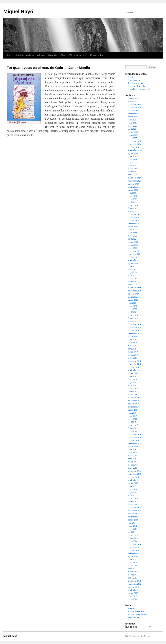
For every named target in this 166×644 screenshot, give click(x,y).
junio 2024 (132, 159)
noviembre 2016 (135, 437)
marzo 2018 (133, 389)
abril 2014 (132, 532)
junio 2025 (132, 123)
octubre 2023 (133, 184)
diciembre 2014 (134, 508)
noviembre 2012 (135, 584)
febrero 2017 (133, 428)
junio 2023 (132, 196)
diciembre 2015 (134, 471)
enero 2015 (133, 505)
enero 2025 (133, 138)
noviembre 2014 (135, 511)
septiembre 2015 (135, 480)
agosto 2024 (133, 153)
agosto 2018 (133, 373)
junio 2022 (132, 233)
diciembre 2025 (134, 105)
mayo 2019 (133, 346)
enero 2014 (133, 541)
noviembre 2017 (135, 401)
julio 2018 (132, 376)
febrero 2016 (133, 465)
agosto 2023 (133, 190)
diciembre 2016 (134, 434)
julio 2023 (132, 193)
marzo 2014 (133, 535)
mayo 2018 (133, 382)
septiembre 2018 (135, 370)
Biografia (53, 55)
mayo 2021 (133, 272)
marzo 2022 (133, 242)
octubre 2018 (133, 367)
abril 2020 (132, 312)
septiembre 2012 (135, 590)
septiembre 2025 (135, 114)
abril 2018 (132, 385)
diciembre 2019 (134, 324)
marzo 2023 (133, 205)
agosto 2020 (133, 300)
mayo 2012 (133, 599)
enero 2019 (133, 358)
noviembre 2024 (135, 144)
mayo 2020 (133, 309)
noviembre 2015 (135, 474)
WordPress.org (134, 618)
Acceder (131, 608)
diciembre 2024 (134, 141)
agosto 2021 (133, 263)
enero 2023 (133, 211)
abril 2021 (132, 276)
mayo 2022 (133, 236)
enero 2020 (133, 321)
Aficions (41, 55)
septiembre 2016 (135, 443)
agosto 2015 (133, 483)
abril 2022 (132, 239)
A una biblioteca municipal (139, 89)
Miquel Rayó (18, 11)
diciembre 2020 (134, 288)
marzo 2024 (133, 169)
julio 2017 (132, 413)
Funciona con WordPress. (139, 636)
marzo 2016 (133, 462)
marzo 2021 (133, 279)
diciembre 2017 (134, 398)
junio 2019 (132, 343)
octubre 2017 (133, 404)
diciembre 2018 (134, 361)
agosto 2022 (133, 227)
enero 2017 (133, 431)
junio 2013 (132, 563)
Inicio (10, 55)
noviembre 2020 (135, 291)
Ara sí (131, 77)
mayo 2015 (133, 492)
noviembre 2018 (135, 364)
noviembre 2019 (135, 327)
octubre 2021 (133, 257)
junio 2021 (132, 269)
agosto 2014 (133, 520)
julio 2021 (132, 266)
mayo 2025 (133, 126)
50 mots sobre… (97, 55)
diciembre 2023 (134, 178)
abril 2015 (132, 495)
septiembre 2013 (135, 553)
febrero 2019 (133, 355)
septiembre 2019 (135, 334)
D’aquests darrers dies (137, 86)
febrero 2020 (133, 318)
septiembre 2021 (135, 260)
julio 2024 (132, 156)
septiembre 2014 (135, 517)
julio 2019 (132, 340)
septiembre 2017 (135, 407)
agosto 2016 (133, 447)
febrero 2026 (133, 98)
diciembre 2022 (134, 214)
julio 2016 (132, 450)
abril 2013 (132, 569)
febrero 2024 (133, 172)
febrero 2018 (133, 392)
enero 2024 (133, 175)
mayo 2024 (133, 163)
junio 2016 (132, 453)
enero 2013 (133, 578)
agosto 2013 (133, 556)
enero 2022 (133, 248)
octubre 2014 (133, 514)
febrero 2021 (133, 282)
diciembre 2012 (134, 581)
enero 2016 (133, 468)
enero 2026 (133, 101)
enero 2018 (133, 395)
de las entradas (136, 612)
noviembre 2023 (135, 181)
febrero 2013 (133, 575)
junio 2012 (132, 596)
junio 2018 (132, 379)
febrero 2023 (133, 208)
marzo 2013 (133, 572)
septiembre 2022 (135, 224)
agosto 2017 (133, 410)
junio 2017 (132, 416)
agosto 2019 (133, 337)
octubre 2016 (133, 440)
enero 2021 (133, 285)
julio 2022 (132, 230)
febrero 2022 (133, 245)
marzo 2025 (133, 132)
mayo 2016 (133, 456)
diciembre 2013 (134, 544)
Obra (63, 55)
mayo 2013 (133, 566)
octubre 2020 (133, 294)
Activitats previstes (25, 55)
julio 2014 (132, 523)
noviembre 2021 (135, 254)
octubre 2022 (133, 221)
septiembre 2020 (135, 297)
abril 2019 (132, 349)
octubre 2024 (133, 147)
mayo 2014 (133, 529)
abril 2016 (132, 459)
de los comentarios (138, 615)
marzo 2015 (133, 498)
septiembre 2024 (135, 150)
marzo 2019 (133, 352)
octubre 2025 (133, 111)
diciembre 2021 (134, 251)
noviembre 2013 (135, 547)
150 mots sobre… (77, 55)
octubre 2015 (133, 477)
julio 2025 (132, 120)
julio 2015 (132, 486)
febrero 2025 (133, 135)
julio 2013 (132, 560)
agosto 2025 (133, 117)
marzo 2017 (133, 425)
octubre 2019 (133, 330)
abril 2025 (132, 129)
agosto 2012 (133, 593)
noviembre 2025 (135, 108)
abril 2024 (132, 166)
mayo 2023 (133, 199)
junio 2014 (132, 526)
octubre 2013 (133, 550)
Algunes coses (134, 80)
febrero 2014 (133, 538)
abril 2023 (132, 202)
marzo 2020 (133, 315)
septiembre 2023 (135, 187)
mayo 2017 (133, 419)
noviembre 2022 (135, 217)
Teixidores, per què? (136, 83)
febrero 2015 (133, 501)
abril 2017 (132, 422)
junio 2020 (132, 306)
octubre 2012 (133, 587)
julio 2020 (132, 303)
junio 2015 (132, 489)
